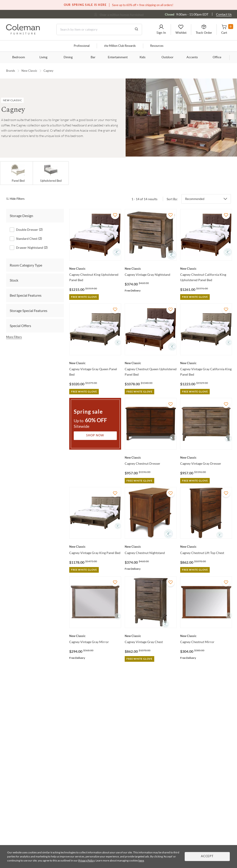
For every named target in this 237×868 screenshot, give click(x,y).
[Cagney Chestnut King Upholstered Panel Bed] (95, 269)
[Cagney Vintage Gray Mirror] (95, 636)
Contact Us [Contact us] (224, 14)
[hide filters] (17, 199)
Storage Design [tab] (21, 216)
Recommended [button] (195, 199)
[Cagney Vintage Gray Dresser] (206, 458)
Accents (192, 57)
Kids (143, 57)
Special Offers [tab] (20, 326)
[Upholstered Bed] (51, 173)
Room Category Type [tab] (26, 265)
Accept (207, 856)
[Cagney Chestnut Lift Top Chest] (206, 547)
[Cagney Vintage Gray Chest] (151, 636)
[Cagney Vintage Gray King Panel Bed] (95, 547)
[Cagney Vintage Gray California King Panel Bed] (206, 363)
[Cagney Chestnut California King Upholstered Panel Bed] (206, 269)
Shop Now (95, 436)
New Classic (29, 71)
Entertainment (118, 57)
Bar (93, 57)
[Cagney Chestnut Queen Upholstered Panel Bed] (151, 363)
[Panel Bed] (18, 173)
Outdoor (167, 57)
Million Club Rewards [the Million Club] (120, 46)
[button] (161, 29)
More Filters (14, 337)
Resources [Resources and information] (157, 46)
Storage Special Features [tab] (29, 310)
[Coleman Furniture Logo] (23, 33)
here (141, 860)
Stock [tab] (14, 280)
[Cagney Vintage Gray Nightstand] (151, 269)
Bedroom (19, 57)
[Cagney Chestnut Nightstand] (151, 547)
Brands (11, 71)
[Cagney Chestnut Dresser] (151, 458)
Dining (68, 57)
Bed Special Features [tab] (26, 295)
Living (43, 57)
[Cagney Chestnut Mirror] (206, 636)
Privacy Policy (86, 860)
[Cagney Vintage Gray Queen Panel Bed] (95, 363)
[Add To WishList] (115, 215)
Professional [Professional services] (82, 46)
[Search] (99, 29)
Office (217, 57)
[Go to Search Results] (136, 29)
